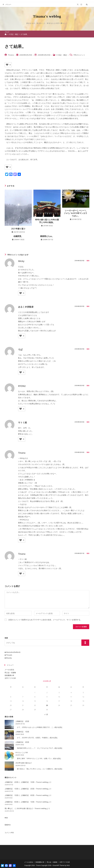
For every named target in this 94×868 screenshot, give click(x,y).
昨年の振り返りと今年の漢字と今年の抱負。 (47, 221)
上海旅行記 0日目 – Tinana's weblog (34, 795)
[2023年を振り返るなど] (9, 766)
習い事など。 (9, 808)
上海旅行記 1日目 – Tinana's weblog (34, 782)
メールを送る (9, 670)
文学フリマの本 (10, 678)
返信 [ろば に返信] (88, 349)
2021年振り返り (18, 229)
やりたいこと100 (22, 752)
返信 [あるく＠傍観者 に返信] (88, 306)
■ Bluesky (8, 658)
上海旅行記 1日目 (22, 732)
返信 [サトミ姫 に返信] (88, 422)
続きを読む (59, 727)
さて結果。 (25, 34)
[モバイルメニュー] (7, 4)
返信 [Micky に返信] (88, 261)
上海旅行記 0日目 (22, 742)
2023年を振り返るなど (24, 763)
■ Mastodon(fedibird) (12, 652)
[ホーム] (6, 34)
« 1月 (46, 714)
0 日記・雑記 (62, 55)
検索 (6, 638)
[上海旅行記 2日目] (9, 724)
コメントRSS (9, 833)
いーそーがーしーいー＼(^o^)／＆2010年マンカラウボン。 (76, 213)
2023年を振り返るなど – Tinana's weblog (32, 808)
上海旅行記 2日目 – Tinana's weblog (34, 789)
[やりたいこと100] (9, 756)
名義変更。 (18, 236)
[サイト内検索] (87, 5)
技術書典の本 (9, 675)
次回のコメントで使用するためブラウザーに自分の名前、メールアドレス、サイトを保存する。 (45, 620)
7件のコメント (79, 55)
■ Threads (8, 655)
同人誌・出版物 (10, 673)
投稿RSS (8, 825)
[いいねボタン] (7, 65)
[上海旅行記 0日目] (9, 745)
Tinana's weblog (47, 16)
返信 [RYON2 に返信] (88, 385)
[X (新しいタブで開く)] (78, 5)
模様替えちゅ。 (47, 236)
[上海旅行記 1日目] (9, 735)
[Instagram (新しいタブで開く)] (81, 5)
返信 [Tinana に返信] (88, 452)
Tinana (11, 55)
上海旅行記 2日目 (22, 721)
